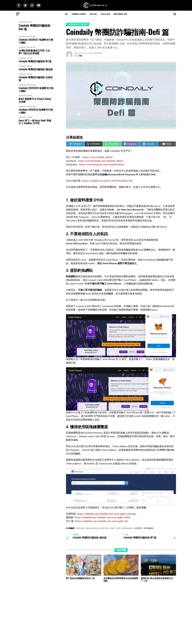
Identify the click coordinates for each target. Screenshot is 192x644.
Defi (113, 528)
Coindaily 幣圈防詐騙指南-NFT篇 (35, 61)
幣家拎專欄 (105, 14)
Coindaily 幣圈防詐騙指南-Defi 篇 (35, 27)
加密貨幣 (139, 528)
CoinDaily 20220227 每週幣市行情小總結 (36, 41)
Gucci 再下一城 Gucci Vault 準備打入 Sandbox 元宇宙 (35, 122)
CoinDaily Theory (79, 14)
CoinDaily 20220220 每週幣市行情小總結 (36, 89)
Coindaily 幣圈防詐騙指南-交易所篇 (36, 79)
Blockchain (92, 528)
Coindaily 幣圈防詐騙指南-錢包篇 (36, 69)
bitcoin (81, 528)
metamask (128, 528)
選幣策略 (93, 14)
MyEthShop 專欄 (120, 14)
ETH (119, 528)
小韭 (80, 56)
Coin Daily (105, 528)
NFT (67, 14)
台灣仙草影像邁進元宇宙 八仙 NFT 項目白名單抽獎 (34, 52)
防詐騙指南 (149, 528)
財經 (34, 37)
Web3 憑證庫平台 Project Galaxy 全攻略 (35, 100)
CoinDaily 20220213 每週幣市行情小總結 (36, 111)
